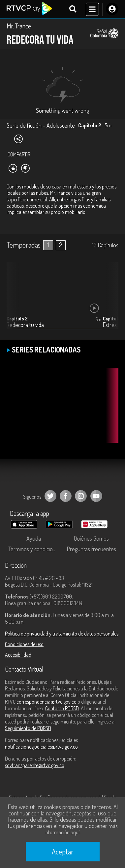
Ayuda (34, 538)
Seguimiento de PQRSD (28, 728)
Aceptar (63, 851)
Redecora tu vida (25, 325)
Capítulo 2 (17, 319)
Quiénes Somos (91, 538)
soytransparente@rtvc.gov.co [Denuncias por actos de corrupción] (35, 765)
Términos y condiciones (35, 549)
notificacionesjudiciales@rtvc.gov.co (41, 747)
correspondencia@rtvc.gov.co (47, 702)
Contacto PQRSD (62, 708)
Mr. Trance (19, 26)
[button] (110, 301)
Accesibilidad (18, 655)
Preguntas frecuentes (91, 549)
